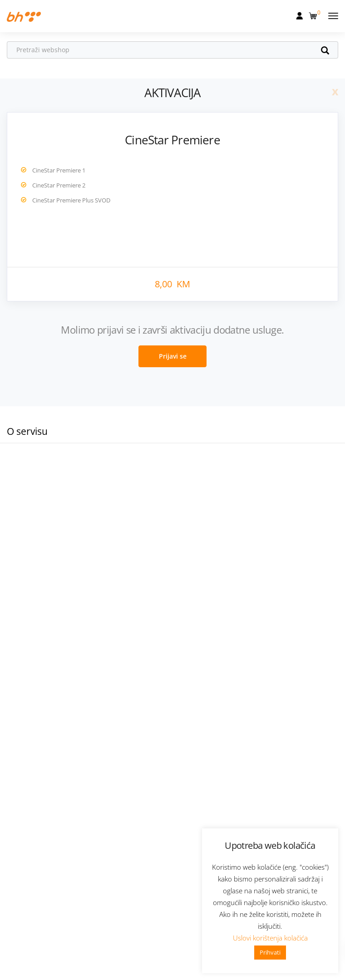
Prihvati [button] (270, 952)
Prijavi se (173, 356)
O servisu (27, 431)
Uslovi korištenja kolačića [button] (270, 938)
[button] (314, 14)
